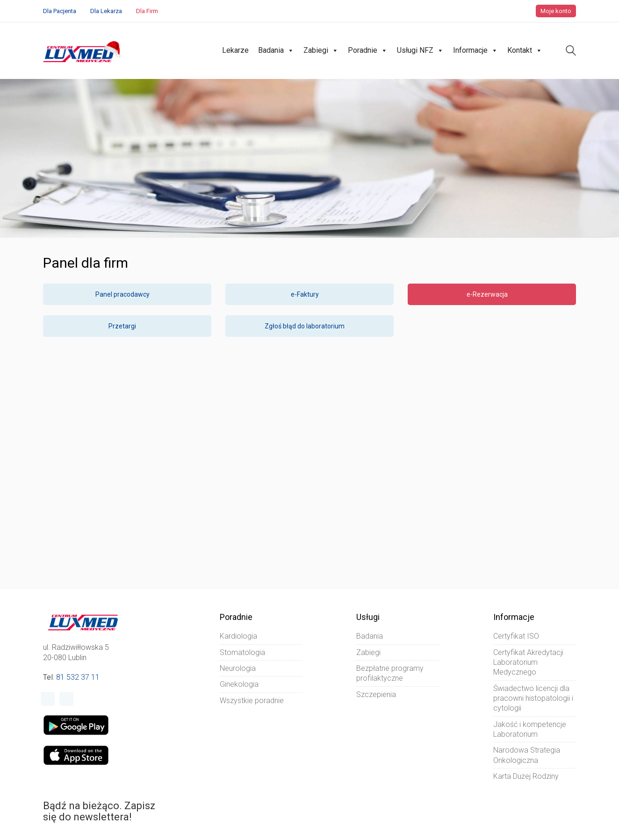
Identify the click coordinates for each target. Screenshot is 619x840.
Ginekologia (239, 684)
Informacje (475, 50)
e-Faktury (310, 294)
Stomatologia (242, 652)
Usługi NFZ (420, 50)
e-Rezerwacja (492, 294)
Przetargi (127, 326)
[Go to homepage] (83, 51)
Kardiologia (238, 636)
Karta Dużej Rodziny (526, 776)
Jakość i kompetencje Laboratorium (530, 729)
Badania (276, 50)
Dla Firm (147, 11)
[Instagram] (66, 699)
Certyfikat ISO (516, 636)
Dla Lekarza (106, 11)
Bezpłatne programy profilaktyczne (390, 673)
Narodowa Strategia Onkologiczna (527, 755)
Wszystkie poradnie (252, 701)
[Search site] (571, 52)
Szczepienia (376, 694)
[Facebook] (48, 699)
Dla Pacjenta (60, 11)
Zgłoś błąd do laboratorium (309, 326)
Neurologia (238, 668)
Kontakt (525, 50)
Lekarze (235, 50)
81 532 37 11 (78, 677)
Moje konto (556, 11)
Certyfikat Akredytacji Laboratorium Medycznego (528, 662)
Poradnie (368, 50)
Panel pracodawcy (127, 294)
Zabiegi (321, 50)
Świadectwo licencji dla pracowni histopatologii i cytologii (533, 698)
